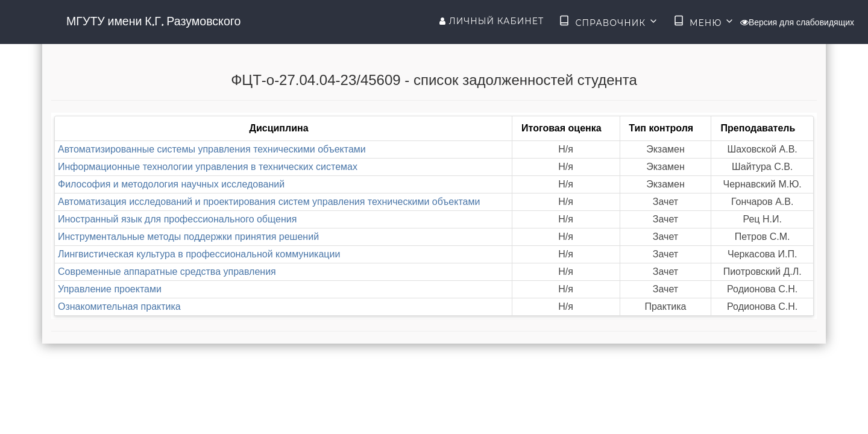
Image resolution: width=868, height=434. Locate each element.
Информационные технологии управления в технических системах (208, 167)
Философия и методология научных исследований (171, 184)
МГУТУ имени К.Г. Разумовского (153, 21)
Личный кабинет (492, 21)
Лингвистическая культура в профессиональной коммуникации (199, 254)
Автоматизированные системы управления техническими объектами (212, 149)
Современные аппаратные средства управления (167, 272)
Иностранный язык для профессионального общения (177, 219)
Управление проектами (110, 289)
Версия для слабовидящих (797, 22)
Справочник (609, 22)
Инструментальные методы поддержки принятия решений (188, 237)
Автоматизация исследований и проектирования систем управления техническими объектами (269, 202)
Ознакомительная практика (119, 307)
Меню (704, 22)
